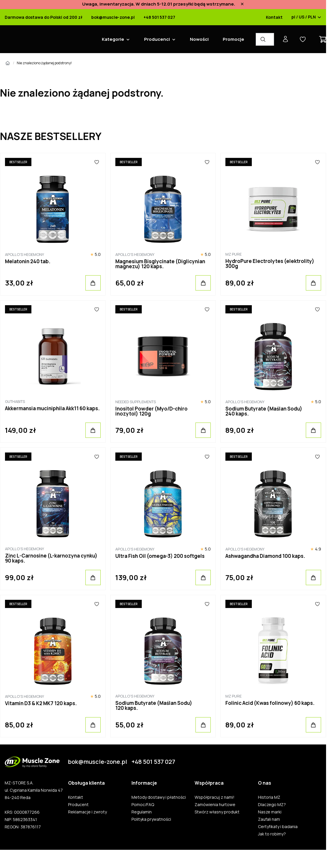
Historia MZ (269, 797)
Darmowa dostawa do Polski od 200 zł (44, 17)
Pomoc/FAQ (143, 805)
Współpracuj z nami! (215, 797)
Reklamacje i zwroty (87, 812)
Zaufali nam (269, 819)
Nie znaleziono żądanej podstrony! (44, 63)
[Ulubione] (97, 162)
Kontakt (274, 17)
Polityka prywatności (151, 819)
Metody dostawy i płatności (159, 797)
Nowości (199, 39)
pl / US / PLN (306, 17)
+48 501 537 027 (159, 17)
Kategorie (113, 39)
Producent (78, 805)
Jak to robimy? (272, 834)
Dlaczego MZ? (272, 805)
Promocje (233, 39)
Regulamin (142, 812)
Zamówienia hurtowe (215, 805)
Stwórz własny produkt (217, 812)
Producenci (157, 39)
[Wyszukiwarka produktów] (265, 39)
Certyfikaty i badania (278, 827)
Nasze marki (270, 812)
